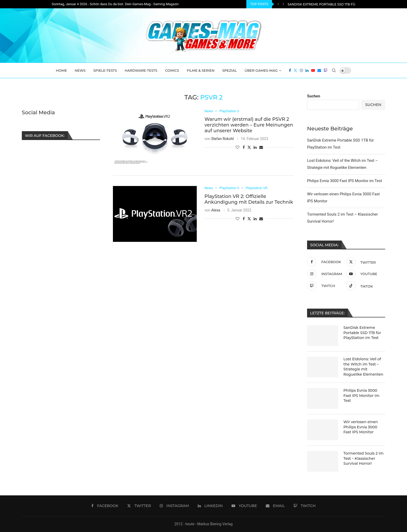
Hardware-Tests (141, 70)
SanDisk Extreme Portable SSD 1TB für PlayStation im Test (362, 333)
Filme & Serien (201, 70)
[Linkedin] (307, 70)
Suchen (314, 96)
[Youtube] (313, 70)
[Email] (319, 70)
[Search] (334, 70)
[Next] (283, 4)
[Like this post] (238, 147)
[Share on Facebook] (244, 147)
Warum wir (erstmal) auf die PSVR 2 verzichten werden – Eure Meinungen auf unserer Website (249, 125)
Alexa (216, 210)
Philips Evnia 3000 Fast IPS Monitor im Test (345, 181)
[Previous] (278, 4)
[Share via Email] (261, 147)
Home (61, 70)
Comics (172, 70)
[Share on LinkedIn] (255, 147)
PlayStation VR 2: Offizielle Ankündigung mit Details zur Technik (249, 199)
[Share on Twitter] (249, 147)
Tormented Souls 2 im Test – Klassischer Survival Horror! (364, 458)
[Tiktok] (365, 286)
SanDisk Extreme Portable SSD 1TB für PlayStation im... (337, 4)
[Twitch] (325, 70)
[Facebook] (290, 70)
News (80, 70)
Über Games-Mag (261, 70)
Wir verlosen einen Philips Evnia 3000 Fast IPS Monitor (361, 427)
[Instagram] (301, 70)
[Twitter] (295, 70)
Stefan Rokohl (223, 139)
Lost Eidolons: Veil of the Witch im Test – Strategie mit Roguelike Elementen (363, 367)
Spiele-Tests (105, 70)
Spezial (229, 70)
